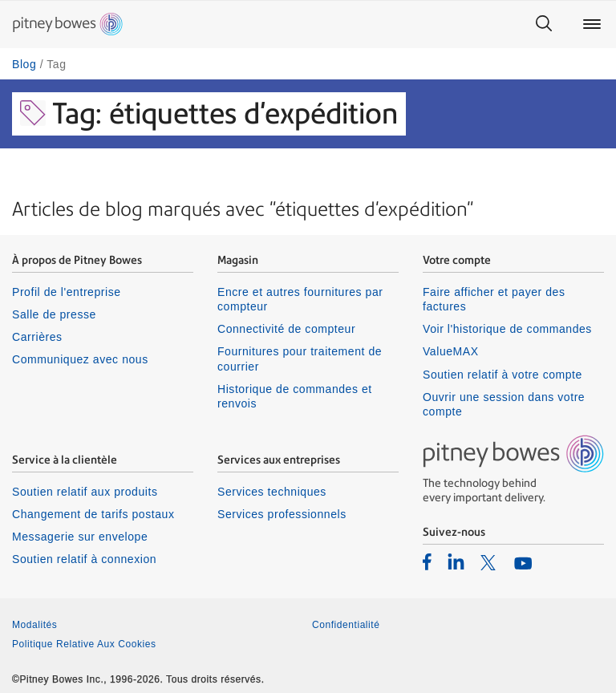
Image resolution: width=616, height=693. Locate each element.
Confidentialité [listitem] (346, 625)
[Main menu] (592, 24)
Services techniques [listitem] (272, 492)
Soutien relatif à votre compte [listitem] (503, 375)
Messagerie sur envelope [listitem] (80, 537)
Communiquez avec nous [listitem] (80, 359)
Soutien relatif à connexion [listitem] (84, 559)
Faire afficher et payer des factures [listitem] (494, 299)
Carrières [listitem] (37, 337)
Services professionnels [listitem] (282, 514)
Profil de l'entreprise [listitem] (67, 292)
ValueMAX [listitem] (451, 351)
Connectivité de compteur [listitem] (286, 329)
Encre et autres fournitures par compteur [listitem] (300, 299)
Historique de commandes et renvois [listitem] (295, 396)
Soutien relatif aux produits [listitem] (85, 492)
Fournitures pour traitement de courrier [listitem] (300, 359)
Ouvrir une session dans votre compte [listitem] (504, 404)
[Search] (544, 24)
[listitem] (427, 561)
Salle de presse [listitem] (54, 314)
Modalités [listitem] (34, 625)
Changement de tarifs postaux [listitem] (93, 514)
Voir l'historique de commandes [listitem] (507, 329)
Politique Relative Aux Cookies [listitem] (84, 644)
